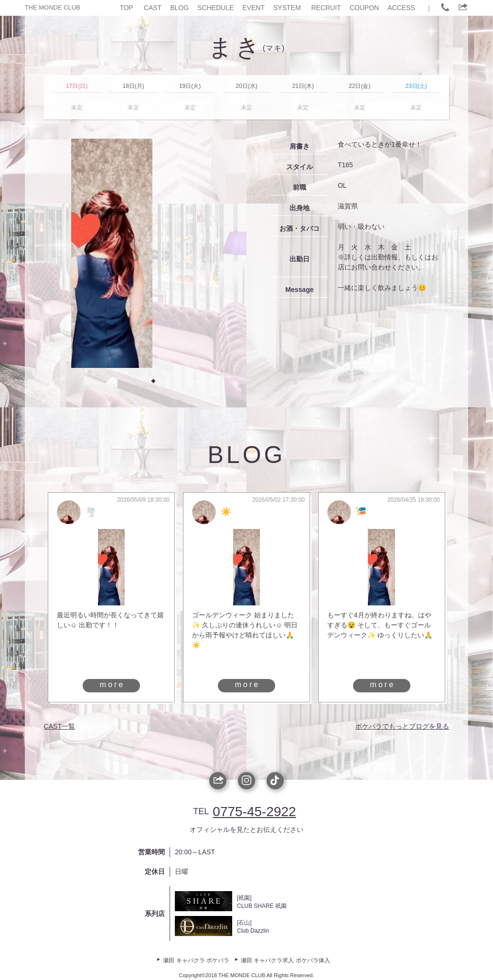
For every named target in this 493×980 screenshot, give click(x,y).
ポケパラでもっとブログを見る (402, 726)
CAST (153, 8)
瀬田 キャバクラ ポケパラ (196, 960)
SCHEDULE (215, 8)
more (112, 684)
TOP (126, 8)
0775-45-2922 (254, 812)
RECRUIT (326, 8)
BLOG (179, 8)
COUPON (364, 8)
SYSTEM (287, 8)
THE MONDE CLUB (53, 7)
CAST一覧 (59, 726)
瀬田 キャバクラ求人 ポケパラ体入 (285, 960)
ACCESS (401, 8)
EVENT (253, 8)
